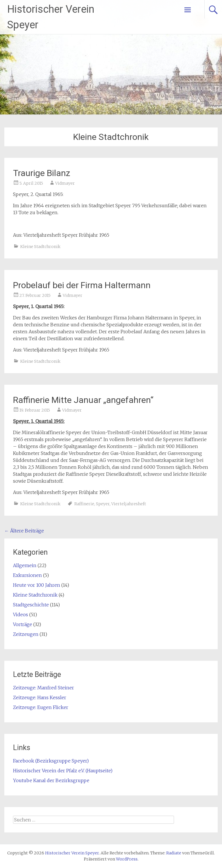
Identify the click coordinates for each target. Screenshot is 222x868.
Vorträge (23, 624)
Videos (21, 615)
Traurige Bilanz (42, 173)
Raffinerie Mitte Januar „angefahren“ (83, 400)
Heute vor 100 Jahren (37, 585)
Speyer (103, 504)
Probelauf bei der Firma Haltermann (82, 285)
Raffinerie (84, 504)
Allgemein (25, 565)
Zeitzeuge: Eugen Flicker (41, 707)
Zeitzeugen (26, 634)
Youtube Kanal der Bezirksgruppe (51, 780)
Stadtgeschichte (31, 605)
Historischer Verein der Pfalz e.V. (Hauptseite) (63, 771)
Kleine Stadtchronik (40, 247)
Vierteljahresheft (129, 504)
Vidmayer (65, 183)
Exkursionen (27, 575)
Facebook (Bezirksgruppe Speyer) (51, 761)
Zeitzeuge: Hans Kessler (40, 697)
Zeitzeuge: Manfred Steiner (44, 688)
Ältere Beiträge (24, 531)
